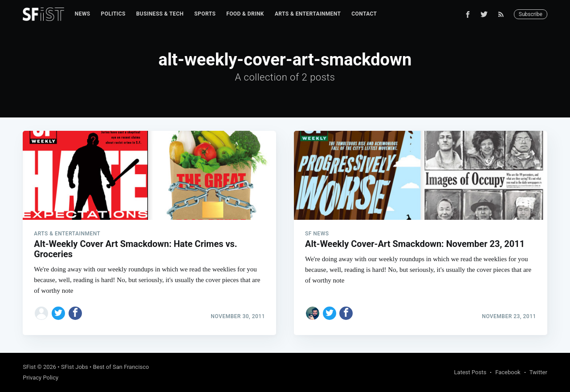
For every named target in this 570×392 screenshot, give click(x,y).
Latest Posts (470, 372)
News (83, 14)
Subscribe (531, 14)
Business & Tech (160, 14)
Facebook (508, 372)
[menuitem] (83, 14)
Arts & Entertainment (308, 14)
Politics (113, 14)
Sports (205, 14)
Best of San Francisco (121, 367)
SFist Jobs (75, 367)
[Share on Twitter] (58, 313)
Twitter (538, 372)
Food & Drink (245, 14)
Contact (364, 14)
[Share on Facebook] (75, 313)
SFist (29, 367)
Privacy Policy (41, 378)
